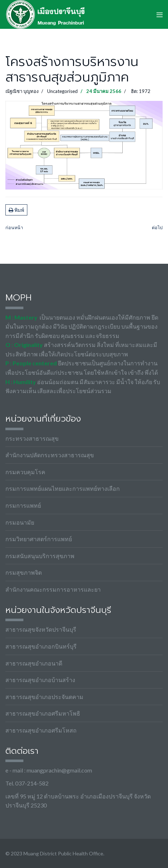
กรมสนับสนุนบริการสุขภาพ (40, 556)
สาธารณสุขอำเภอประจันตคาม (44, 697)
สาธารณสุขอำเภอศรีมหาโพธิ (43, 713)
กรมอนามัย (20, 522)
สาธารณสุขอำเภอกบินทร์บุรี (41, 646)
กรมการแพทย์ (23, 505)
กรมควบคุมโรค (25, 472)
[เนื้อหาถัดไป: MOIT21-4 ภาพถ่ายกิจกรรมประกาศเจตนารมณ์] (157, 228)
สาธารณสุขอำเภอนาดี (34, 663)
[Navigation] (160, 14)
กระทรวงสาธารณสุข (32, 438)
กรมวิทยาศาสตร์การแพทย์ (39, 539)
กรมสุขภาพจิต (24, 572)
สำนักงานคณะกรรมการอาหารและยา (53, 589)
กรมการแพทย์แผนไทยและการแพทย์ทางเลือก (63, 488)
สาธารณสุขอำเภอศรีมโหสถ (41, 730)
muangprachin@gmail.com (59, 770)
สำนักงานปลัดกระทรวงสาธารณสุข (50, 455)
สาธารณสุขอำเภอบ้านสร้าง (40, 680)
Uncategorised (62, 91)
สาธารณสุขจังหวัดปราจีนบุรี (41, 629)
